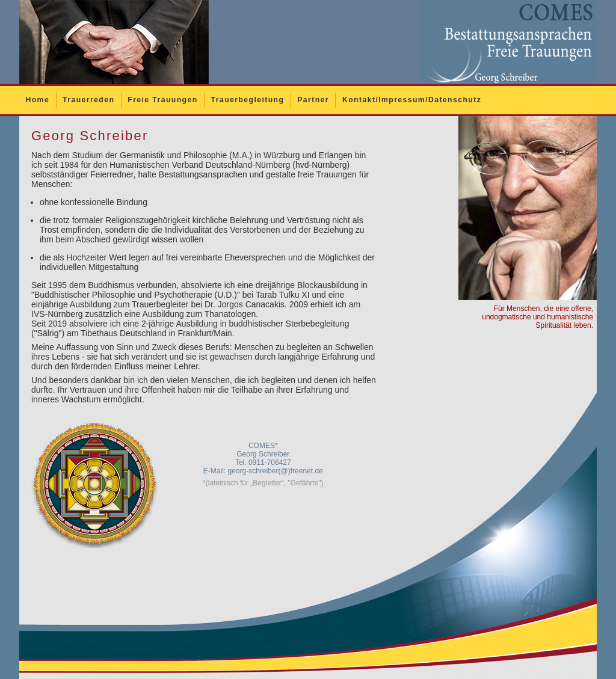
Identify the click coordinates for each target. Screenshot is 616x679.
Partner (313, 100)
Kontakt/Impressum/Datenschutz (412, 100)
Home (37, 100)
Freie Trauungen (162, 100)
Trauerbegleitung (248, 100)
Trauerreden (88, 100)
